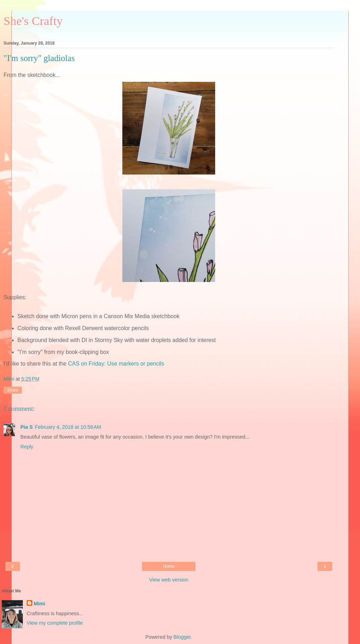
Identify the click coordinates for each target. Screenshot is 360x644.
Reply (27, 447)
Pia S (27, 427)
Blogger (182, 637)
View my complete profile (55, 623)
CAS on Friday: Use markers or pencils (116, 364)
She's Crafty (33, 21)
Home (169, 566)
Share (13, 390)
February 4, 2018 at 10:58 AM (68, 427)
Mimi (40, 604)
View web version (169, 580)
